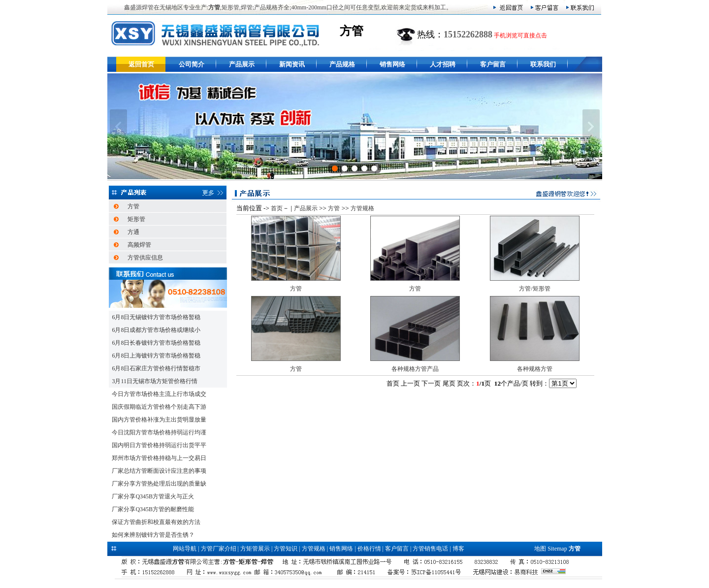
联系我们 (543, 64)
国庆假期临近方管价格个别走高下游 (159, 407)
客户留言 (493, 64)
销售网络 (392, 64)
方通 (133, 232)
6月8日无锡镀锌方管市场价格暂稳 (156, 317)
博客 (458, 549)
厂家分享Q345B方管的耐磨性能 (153, 509)
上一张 (118, 127)
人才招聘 (443, 64)
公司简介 (192, 64)
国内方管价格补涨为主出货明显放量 (159, 420)
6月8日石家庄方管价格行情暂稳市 (156, 368)
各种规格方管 (535, 369)
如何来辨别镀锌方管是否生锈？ (153, 535)
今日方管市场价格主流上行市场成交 (159, 394)
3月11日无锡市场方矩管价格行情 (155, 381)
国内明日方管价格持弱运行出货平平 (159, 445)
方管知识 (286, 549)
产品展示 (242, 64)
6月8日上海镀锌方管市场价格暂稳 (156, 356)
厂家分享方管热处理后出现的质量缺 (159, 484)
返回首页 (141, 64)
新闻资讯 (292, 64)
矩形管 (136, 219)
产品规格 (342, 64)
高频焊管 (139, 245)
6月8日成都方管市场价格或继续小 (156, 330)
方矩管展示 (255, 549)
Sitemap (557, 549)
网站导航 (185, 549)
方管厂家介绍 (219, 549)
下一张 (591, 127)
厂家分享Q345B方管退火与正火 (153, 496)
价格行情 (369, 549)
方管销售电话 (430, 549)
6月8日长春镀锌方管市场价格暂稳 (156, 343)
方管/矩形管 (534, 289)
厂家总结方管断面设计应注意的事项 (159, 471)
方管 (133, 206)
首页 (277, 208)
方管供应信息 (145, 258)
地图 (540, 549)
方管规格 (362, 208)
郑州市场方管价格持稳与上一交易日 (159, 458)
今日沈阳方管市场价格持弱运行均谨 (159, 432)
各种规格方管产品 (415, 369)
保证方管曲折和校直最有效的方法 (156, 522)
